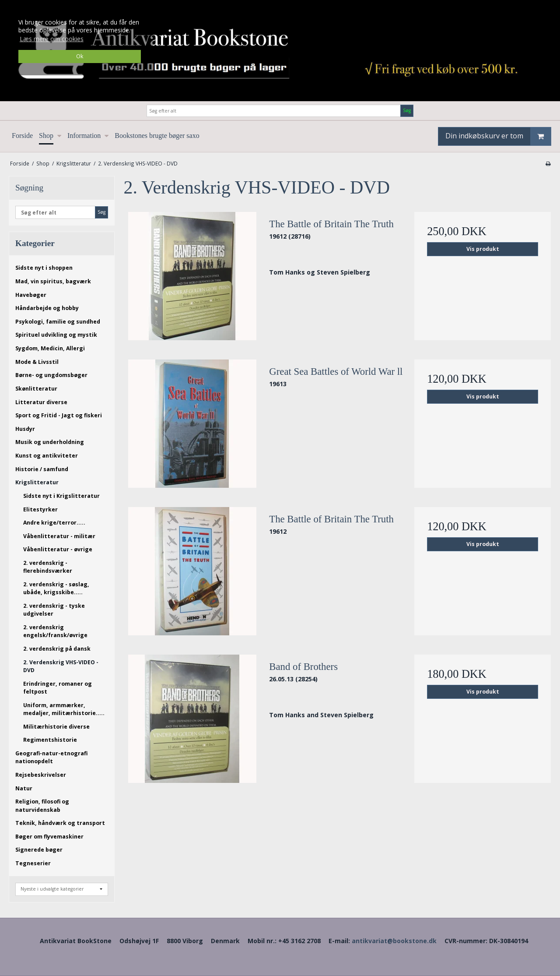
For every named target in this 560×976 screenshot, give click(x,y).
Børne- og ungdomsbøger (51, 375)
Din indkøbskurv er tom (498, 136)
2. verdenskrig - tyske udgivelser (54, 610)
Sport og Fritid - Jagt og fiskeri (59, 415)
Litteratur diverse (41, 402)
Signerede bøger (39, 850)
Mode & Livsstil (37, 362)
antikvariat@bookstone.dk (394, 941)
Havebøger (31, 295)
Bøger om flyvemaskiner (49, 837)
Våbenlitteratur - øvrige (58, 549)
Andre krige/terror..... (54, 523)
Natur (24, 788)
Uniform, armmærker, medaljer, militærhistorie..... (64, 709)
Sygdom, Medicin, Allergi (50, 348)
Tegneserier (33, 863)
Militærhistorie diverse (56, 727)
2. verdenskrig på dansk (57, 649)
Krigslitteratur (37, 482)
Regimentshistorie (50, 740)
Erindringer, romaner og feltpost (58, 688)
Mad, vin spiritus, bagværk (53, 281)
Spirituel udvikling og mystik (56, 335)
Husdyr (25, 429)
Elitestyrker (40, 509)
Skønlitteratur (36, 389)
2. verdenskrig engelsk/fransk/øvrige (55, 631)
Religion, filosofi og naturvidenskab (42, 805)
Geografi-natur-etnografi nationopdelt (51, 757)
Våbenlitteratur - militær (59, 536)
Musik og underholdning (50, 442)
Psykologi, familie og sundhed (58, 322)
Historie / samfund (42, 469)
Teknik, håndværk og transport (60, 823)
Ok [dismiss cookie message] (80, 56)
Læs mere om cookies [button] (52, 39)
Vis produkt (483, 249)
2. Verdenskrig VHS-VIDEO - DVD (61, 666)
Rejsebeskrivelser (41, 775)
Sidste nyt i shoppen (44, 268)
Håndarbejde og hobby (47, 308)
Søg (407, 110)
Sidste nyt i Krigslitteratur (61, 496)
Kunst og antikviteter (47, 456)
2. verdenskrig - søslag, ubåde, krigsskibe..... (56, 588)
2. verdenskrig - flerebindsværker (48, 567)
